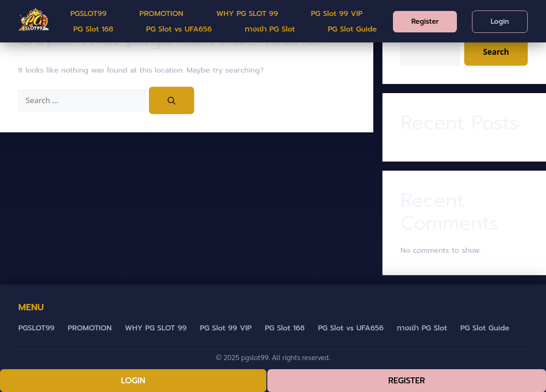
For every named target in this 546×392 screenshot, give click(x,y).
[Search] (172, 100)
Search (496, 52)
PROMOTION (161, 14)
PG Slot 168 (93, 29)
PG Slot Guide (352, 29)
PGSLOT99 (88, 14)
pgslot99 (255, 357)
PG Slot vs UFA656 (179, 29)
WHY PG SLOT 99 (247, 14)
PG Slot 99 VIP (337, 14)
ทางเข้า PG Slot (270, 29)
